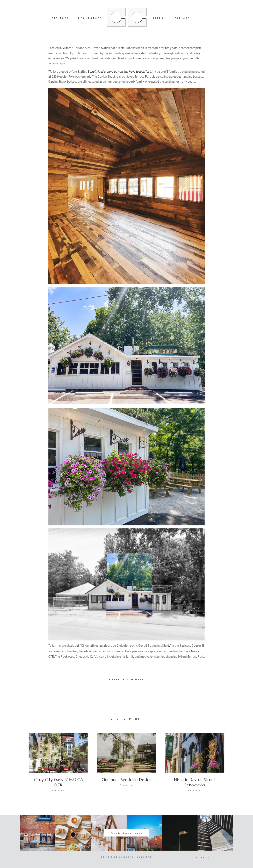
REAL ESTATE (90, 18)
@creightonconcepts (127, 833)
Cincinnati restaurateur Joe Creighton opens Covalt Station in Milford (125, 646)
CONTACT (183, 18)
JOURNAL (158, 18)
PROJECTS (61, 18)
